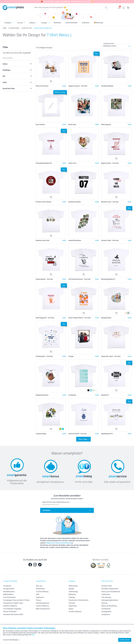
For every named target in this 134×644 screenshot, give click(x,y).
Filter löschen (8, 58)
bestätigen (46, 510)
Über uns (39, 586)
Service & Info (107, 581)
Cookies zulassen (125, 640)
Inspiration (86, 23)
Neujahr (71, 589)
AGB (38, 594)
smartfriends (106, 609)
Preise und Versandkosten (111, 592)
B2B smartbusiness (43, 609)
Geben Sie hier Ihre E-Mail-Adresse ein (56, 502)
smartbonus (106, 614)
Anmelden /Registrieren (110, 589)
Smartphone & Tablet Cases (13, 603)
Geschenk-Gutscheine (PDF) (13, 614)
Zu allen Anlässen (75, 612)
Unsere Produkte (10, 581)
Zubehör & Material (10, 606)
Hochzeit (72, 603)
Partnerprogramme (43, 603)
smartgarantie (106, 612)
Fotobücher (7, 586)
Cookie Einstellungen (11, 640)
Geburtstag (73, 606)
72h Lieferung (106, 597)
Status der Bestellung (109, 606)
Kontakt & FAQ (107, 586)
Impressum (40, 597)
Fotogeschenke (9, 589)
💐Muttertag (98, 23)
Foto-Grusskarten (9, 597)
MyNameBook (8, 594)
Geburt (71, 609)
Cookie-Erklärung (42, 592)
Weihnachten (73, 586)
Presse (38, 600)
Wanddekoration (9, 592)
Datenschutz (40, 589)
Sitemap (104, 603)
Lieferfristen (106, 594)
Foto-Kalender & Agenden (12, 609)
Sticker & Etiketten (10, 612)
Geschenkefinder (71, 23)
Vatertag (72, 597)
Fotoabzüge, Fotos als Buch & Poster (16, 600)
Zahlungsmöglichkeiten (110, 600)
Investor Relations (42, 606)
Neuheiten (57, 23)
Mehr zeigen (83, 439)
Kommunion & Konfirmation (78, 600)
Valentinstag (73, 592)
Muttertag (72, 594)
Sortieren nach (109, 44)
